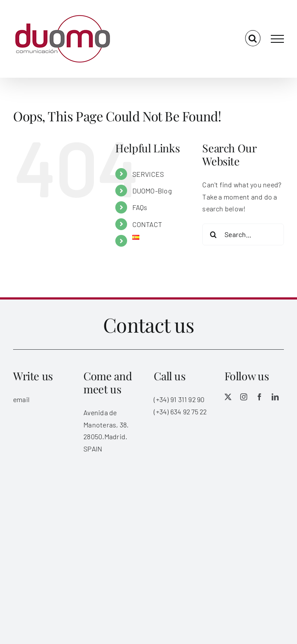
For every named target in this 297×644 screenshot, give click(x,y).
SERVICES (148, 174)
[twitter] (228, 397)
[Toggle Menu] (277, 39)
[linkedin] (275, 397)
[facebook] (259, 397)
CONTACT (147, 224)
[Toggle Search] (253, 38)
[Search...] (243, 234)
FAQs (140, 207)
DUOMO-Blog (152, 191)
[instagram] (244, 397)
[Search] (213, 234)
